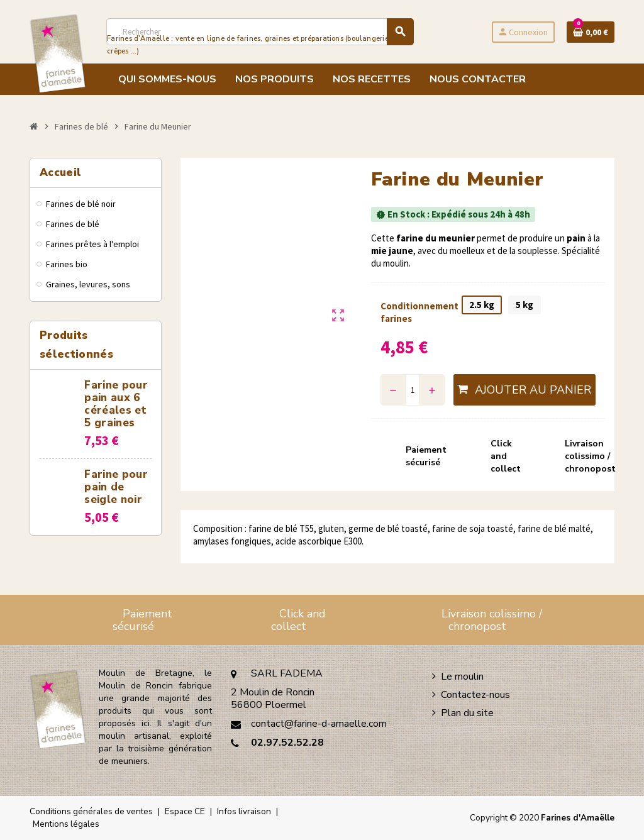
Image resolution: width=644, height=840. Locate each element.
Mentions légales (66, 824)
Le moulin (462, 677)
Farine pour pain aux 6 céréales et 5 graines (116, 404)
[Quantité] (413, 390)
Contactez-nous (475, 695)
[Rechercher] (260, 32)
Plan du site (467, 713)
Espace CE (185, 811)
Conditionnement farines (415, 312)
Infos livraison (244, 811)
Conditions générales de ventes (91, 811)
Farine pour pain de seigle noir (116, 487)
